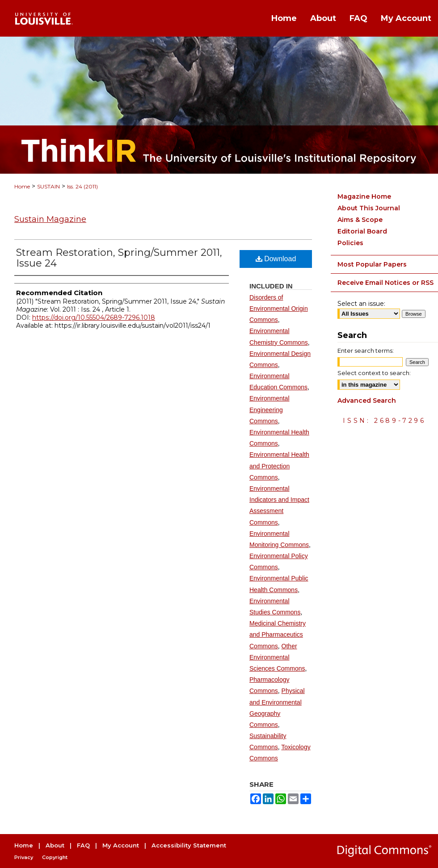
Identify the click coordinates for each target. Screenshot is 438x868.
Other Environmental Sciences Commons (277, 657)
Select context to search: (374, 373)
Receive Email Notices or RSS (385, 283)
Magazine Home (364, 196)
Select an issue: (361, 304)
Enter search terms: (366, 351)
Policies (350, 243)
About (55, 845)
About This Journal (369, 208)
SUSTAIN (48, 186)
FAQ (83, 845)
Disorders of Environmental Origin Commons (279, 309)
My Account (121, 845)
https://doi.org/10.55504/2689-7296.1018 (94, 317)
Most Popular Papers (372, 264)
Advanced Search (367, 401)
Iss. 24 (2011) (82, 186)
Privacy (24, 857)
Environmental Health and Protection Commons (279, 466)
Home (22, 186)
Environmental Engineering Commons (270, 409)
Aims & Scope (360, 220)
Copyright (55, 857)
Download (276, 259)
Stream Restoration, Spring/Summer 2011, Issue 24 (119, 258)
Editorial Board (362, 231)
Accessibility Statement (189, 845)
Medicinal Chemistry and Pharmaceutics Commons (278, 634)
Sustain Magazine (50, 219)
